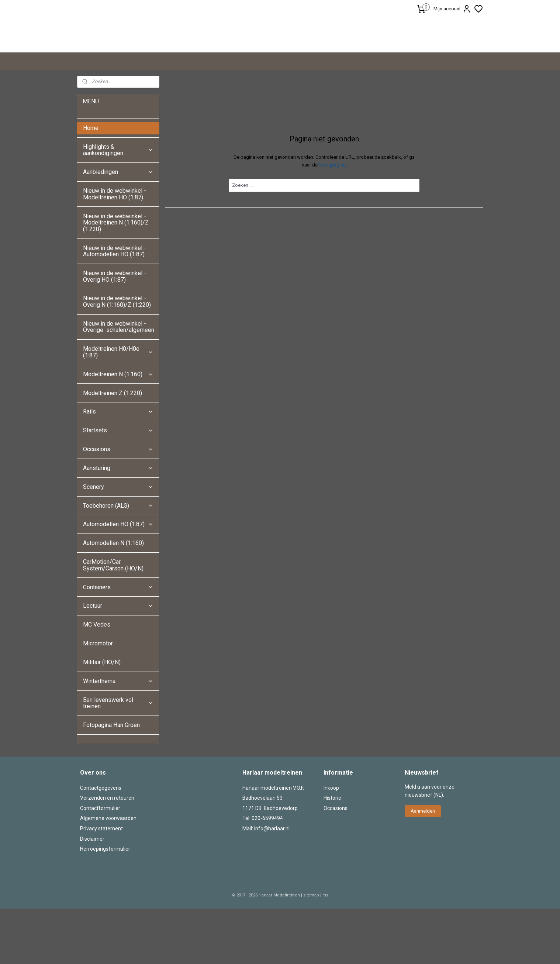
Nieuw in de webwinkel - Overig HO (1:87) (115, 332)
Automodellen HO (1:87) (118, 579)
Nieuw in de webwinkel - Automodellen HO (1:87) (115, 307)
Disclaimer (92, 894)
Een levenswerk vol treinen (118, 759)
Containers (118, 643)
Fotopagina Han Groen (111, 780)
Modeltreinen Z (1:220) (113, 448)
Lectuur (118, 661)
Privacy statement (101, 884)
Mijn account (452, 9)
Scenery (118, 542)
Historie (332, 853)
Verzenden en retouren (107, 853)
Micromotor (98, 699)
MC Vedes (97, 680)
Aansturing (118, 523)
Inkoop (331, 843)
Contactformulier (100, 864)
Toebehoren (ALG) (118, 561)
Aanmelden (423, 866)
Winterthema (118, 736)
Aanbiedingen (118, 227)
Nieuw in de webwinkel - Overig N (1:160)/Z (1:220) (118, 357)
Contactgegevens (101, 843)
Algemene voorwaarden (108, 874)
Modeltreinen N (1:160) (118, 430)
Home (91, 183)
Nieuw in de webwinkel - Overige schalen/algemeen (119, 382)
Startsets (118, 486)
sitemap (311, 951)
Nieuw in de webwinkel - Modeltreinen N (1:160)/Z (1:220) (116, 278)
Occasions (118, 505)
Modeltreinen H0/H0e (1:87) (118, 407)
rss (325, 951)
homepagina (332, 220)
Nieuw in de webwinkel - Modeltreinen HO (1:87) (115, 249)
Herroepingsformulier (105, 904)
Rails (118, 467)
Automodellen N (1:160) (113, 598)
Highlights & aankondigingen (118, 205)
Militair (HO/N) (102, 718)
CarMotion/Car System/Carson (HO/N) (113, 620)
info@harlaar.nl (272, 884)
